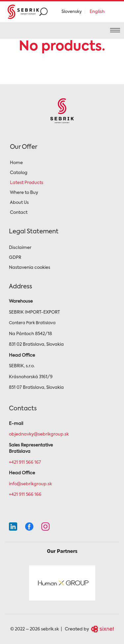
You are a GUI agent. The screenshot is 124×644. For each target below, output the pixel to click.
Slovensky (72, 12)
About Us (19, 203)
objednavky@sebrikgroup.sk (39, 434)
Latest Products (27, 183)
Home (16, 163)
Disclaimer (20, 248)
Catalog (19, 173)
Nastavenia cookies (30, 268)
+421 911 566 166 (25, 495)
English (97, 12)
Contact (19, 213)
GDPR (15, 258)
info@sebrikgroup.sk (30, 484)
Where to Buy (24, 193)
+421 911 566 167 (25, 463)
